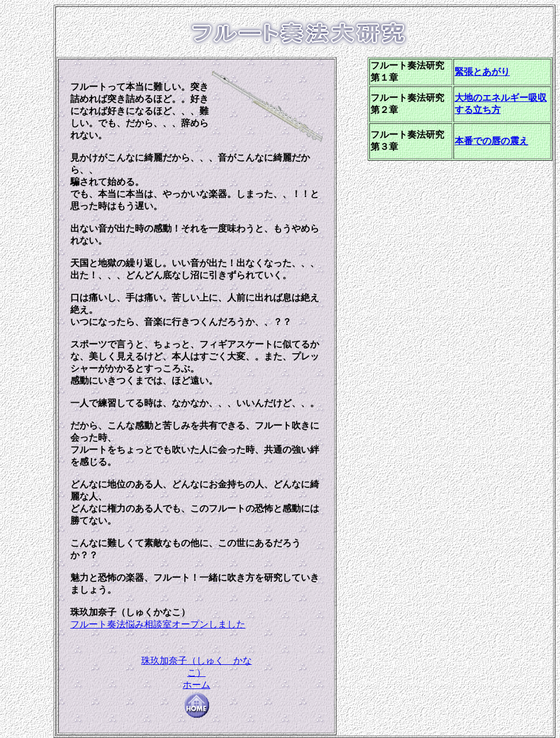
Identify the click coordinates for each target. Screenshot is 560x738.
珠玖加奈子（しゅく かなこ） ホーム (196, 682)
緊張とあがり (482, 72)
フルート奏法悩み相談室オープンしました (158, 624)
